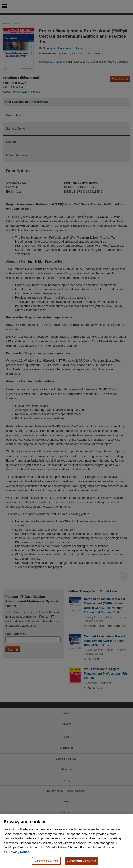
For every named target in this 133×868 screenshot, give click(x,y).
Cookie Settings (46, 861)
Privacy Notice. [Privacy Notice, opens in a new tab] (19, 852)
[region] (66, 841)
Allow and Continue (82, 861)
